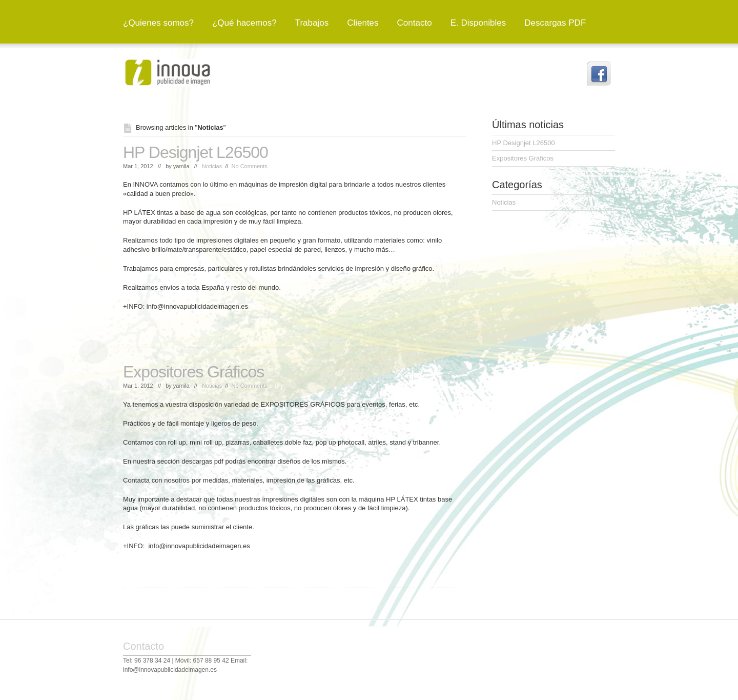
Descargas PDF (555, 23)
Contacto (415, 23)
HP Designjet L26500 (196, 152)
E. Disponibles (478, 23)
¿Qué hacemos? (244, 23)
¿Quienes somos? (158, 23)
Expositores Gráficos (193, 372)
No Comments (250, 166)
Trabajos (312, 23)
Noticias (212, 166)
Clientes (363, 23)
